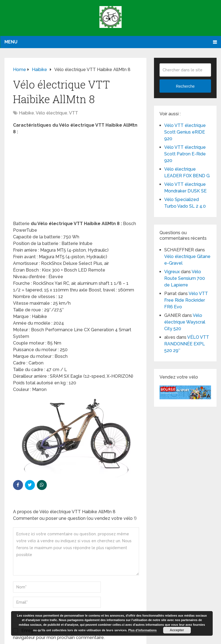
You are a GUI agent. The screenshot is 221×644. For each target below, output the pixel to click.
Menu (11, 42)
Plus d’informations (142, 630)
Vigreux (172, 272)
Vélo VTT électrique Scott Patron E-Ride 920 (185, 154)
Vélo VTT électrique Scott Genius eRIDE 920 (185, 132)
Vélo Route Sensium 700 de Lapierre (185, 278)
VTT (74, 113)
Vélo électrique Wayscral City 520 (185, 322)
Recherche (185, 86)
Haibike (26, 113)
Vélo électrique (52, 113)
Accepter (177, 630)
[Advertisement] (76, 179)
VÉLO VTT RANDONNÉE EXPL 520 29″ (187, 344)
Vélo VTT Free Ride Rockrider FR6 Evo (186, 300)
